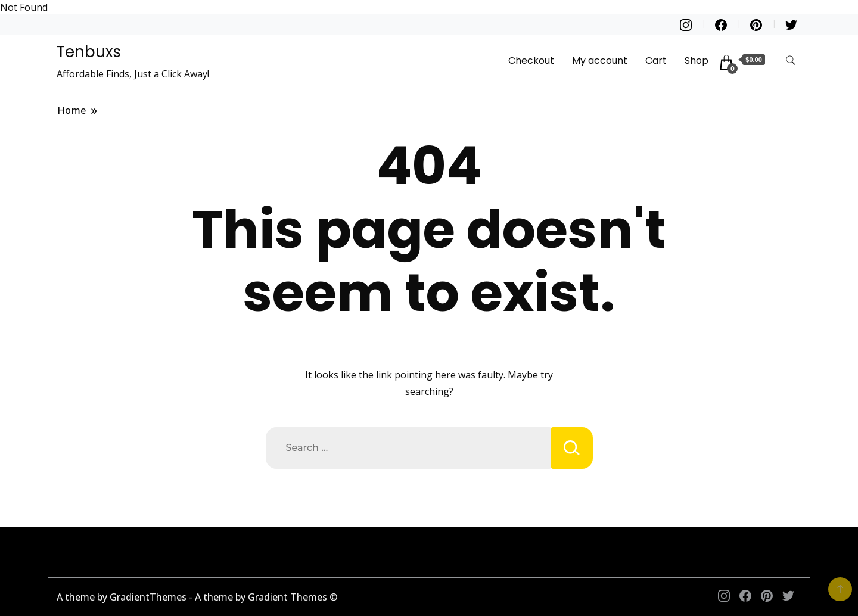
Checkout (531, 60)
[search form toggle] (791, 60)
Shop (697, 60)
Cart (656, 60)
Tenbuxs (89, 52)
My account (600, 60)
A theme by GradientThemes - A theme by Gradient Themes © (197, 597)
